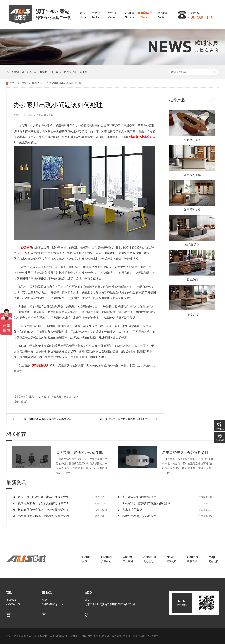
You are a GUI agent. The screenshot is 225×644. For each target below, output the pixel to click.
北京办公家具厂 (72, 397)
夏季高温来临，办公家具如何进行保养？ (188, 453)
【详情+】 (67, 473)
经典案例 (114, 14)
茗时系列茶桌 (192, 140)
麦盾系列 (192, 279)
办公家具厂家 (29, 72)
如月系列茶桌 (192, 210)
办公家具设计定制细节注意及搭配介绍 (146, 503)
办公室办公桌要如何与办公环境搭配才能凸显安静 (129, 419)
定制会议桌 (70, 72)
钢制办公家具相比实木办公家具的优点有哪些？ (52, 419)
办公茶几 (56, 72)
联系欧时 (163, 14)
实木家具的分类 (132, 510)
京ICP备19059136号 (69, 636)
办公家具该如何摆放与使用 (139, 497)
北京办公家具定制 (149, 636)
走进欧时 (130, 14)
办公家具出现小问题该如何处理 (64, 83)
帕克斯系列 (192, 245)
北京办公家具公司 (39, 397)
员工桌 (84, 72)
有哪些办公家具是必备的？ (139, 516)
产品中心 (97, 14)
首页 (83, 14)
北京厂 (40, 365)
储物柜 (44, 72)
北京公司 (141, 137)
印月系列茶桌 (192, 175)
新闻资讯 (147, 14)
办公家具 (27, 247)
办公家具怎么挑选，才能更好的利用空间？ (45, 516)
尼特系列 (192, 314)
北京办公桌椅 (131, 636)
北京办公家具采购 (112, 636)
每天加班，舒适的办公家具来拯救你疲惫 (82, 453)
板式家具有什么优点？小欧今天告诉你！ (43, 510)
